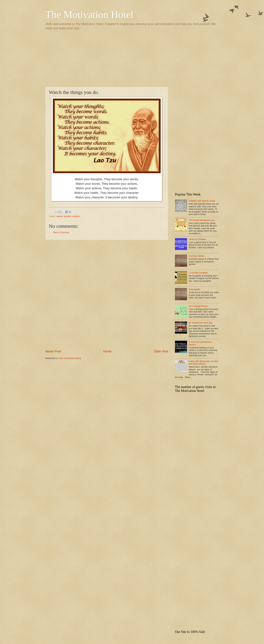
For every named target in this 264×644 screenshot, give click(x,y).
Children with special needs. (202, 201)
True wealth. (195, 289)
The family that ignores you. (202, 220)
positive (68, 216)
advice (60, 216)
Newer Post (53, 351)
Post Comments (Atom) (70, 358)
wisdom (76, 216)
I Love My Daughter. (198, 273)
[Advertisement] (132, 58)
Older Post (161, 351)
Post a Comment (61, 232)
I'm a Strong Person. (199, 306)
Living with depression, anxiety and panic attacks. (203, 362)
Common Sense (196, 256)
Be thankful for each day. (201, 323)
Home (107, 351)
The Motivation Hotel (89, 14)
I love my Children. (198, 239)
